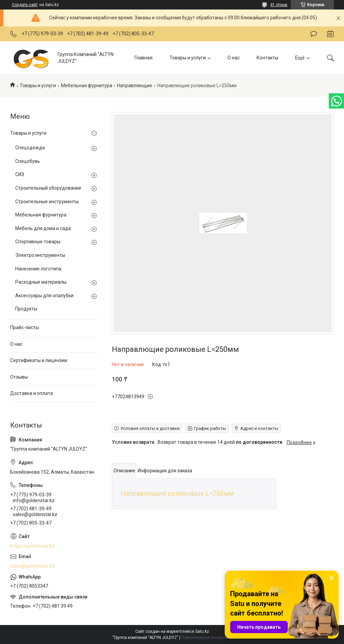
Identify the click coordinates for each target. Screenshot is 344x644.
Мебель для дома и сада (43, 228)
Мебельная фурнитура (87, 86)
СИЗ (20, 174)
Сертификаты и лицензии (39, 360)
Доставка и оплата (32, 393)
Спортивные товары (38, 242)
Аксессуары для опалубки (44, 296)
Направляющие (135, 86)
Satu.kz (202, 631)
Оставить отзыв (314, 34)
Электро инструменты (40, 255)
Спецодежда (30, 148)
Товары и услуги (188, 58)
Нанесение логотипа (38, 269)
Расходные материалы (41, 282)
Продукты (26, 309)
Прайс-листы (25, 327)
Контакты (267, 58)
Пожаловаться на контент (206, 638)
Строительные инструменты (47, 202)
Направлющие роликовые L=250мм (177, 494)
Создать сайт (25, 5)
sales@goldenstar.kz (32, 566)
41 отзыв (279, 5)
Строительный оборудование (48, 188)
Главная (144, 58)
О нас (234, 58)
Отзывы (19, 377)
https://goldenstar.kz (32, 546)
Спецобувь (28, 161)
